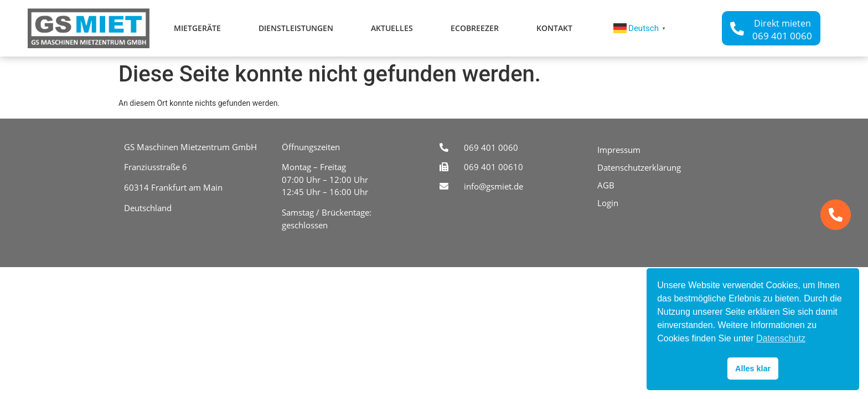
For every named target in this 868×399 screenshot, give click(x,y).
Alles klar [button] (753, 369)
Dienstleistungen (296, 28)
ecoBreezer (475, 28)
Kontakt (554, 28)
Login (608, 203)
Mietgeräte (197, 28)
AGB (606, 185)
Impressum (619, 150)
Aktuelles (392, 28)
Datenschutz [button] (781, 338)
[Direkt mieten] (737, 29)
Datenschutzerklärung (639, 167)
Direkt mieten (782, 23)
